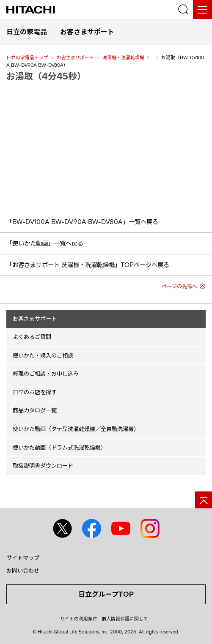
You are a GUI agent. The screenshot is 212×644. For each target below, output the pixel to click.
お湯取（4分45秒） (46, 76)
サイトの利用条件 (79, 619)
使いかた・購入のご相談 (43, 355)
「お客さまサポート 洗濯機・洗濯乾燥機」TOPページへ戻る (88, 265)
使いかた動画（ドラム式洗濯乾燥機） (59, 448)
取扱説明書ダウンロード (43, 466)
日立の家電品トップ (27, 57)
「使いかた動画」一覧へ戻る (45, 243)
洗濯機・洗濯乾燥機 (123, 57)
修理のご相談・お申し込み (46, 374)
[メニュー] (202, 10)
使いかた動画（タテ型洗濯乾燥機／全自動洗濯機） (76, 429)
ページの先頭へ (179, 286)
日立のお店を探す (35, 392)
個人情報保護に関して (125, 619)
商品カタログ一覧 (35, 410)
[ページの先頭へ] (204, 500)
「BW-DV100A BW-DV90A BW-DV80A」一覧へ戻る (82, 222)
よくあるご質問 (32, 337)
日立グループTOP (106, 594)
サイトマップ (23, 558)
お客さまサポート (75, 57)
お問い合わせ (23, 570)
